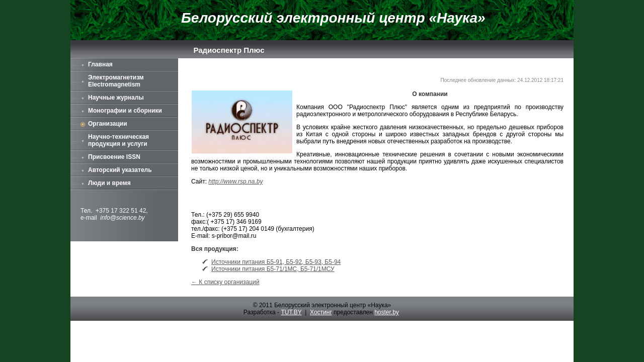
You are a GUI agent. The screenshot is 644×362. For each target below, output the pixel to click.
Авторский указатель (120, 170)
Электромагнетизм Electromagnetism (116, 81)
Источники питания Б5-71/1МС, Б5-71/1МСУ (273, 269)
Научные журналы (116, 98)
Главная (100, 64)
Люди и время (109, 183)
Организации (108, 124)
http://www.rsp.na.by (235, 182)
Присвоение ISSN (114, 157)
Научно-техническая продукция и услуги (118, 140)
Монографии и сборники (125, 111)
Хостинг (321, 312)
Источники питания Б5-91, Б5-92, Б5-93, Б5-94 (276, 262)
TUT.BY (291, 312)
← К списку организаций (225, 282)
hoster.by (387, 312)
